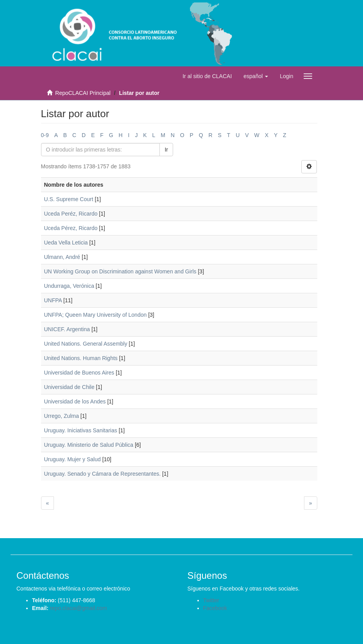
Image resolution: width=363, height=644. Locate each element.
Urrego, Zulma (62, 416)
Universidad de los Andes (75, 401)
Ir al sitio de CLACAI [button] (207, 76)
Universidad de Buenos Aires (79, 373)
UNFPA (53, 300)
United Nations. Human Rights (81, 358)
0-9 (45, 135)
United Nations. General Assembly (86, 344)
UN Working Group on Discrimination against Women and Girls (120, 271)
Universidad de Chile (69, 387)
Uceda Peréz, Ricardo (71, 214)
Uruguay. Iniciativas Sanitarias (81, 430)
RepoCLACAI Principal (83, 93)
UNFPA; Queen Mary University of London (96, 315)
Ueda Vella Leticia (66, 243)
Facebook (215, 608)
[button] (256, 76)
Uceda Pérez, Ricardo (71, 228)
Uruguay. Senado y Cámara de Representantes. (103, 474)
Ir (166, 150)
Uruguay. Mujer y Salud (72, 459)
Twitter (211, 600)
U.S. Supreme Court (69, 199)
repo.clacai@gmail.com (79, 608)
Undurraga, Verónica (69, 286)
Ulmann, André (62, 257)
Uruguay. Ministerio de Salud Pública (89, 445)
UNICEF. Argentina (67, 329)
